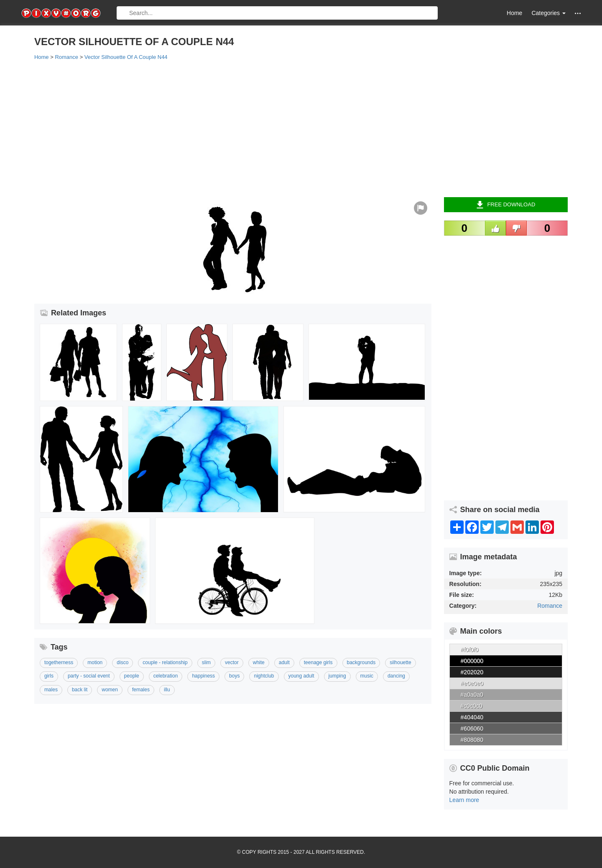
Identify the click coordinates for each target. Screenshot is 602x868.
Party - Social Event (89, 676)
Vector (232, 662)
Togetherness (59, 662)
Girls (49, 676)
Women (110, 690)
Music (367, 676)
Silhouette (400, 662)
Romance (550, 606)
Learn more (464, 800)
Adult (284, 662)
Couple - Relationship (165, 662)
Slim (206, 662)
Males (51, 690)
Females (141, 690)
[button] (578, 13)
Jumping (337, 676)
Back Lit (80, 690)
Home (514, 13)
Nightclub (264, 676)
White (259, 662)
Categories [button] (548, 13)
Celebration (166, 676)
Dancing (396, 676)
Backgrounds (361, 662)
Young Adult (301, 676)
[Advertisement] (285, 128)
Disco (122, 662)
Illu (167, 690)
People (132, 676)
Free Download (506, 205)
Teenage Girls (318, 662)
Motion (95, 662)
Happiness (203, 676)
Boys (234, 676)
